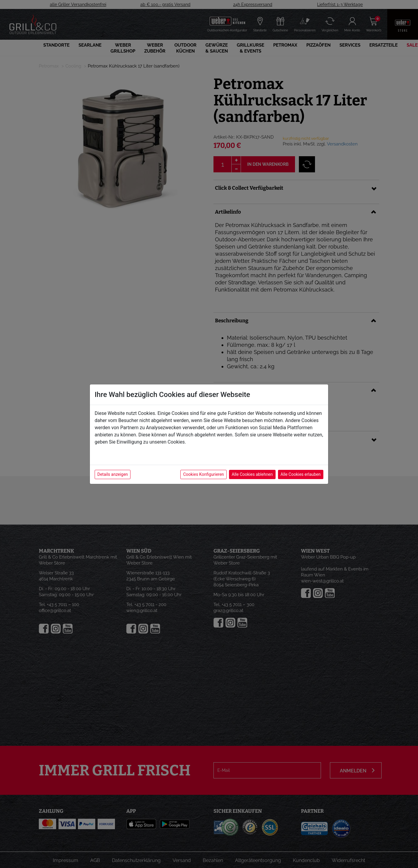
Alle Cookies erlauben (301, 474)
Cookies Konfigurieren (203, 474)
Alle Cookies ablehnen (252, 474)
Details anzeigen (113, 474)
